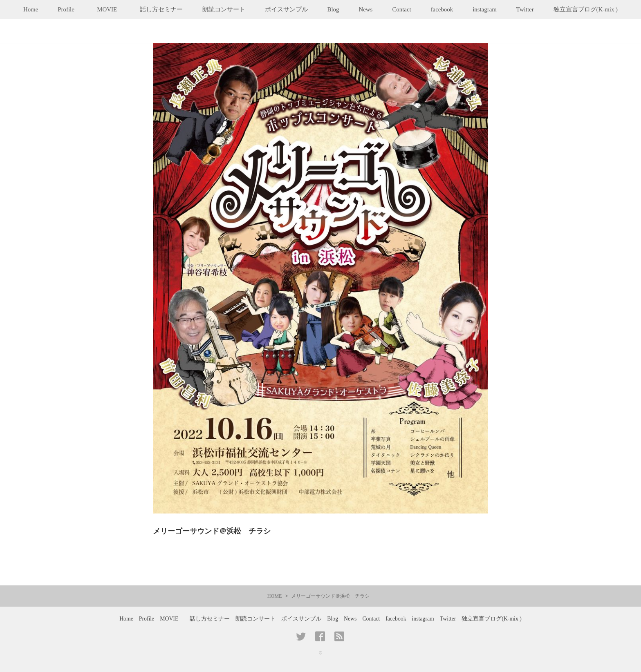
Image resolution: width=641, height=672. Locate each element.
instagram (485, 9)
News (365, 9)
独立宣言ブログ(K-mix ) (586, 9)
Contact (401, 9)
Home (31, 9)
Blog (333, 9)
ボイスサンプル (286, 9)
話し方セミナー (161, 9)
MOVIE (110, 9)
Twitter (525, 9)
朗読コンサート (224, 9)
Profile (66, 9)
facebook (442, 9)
